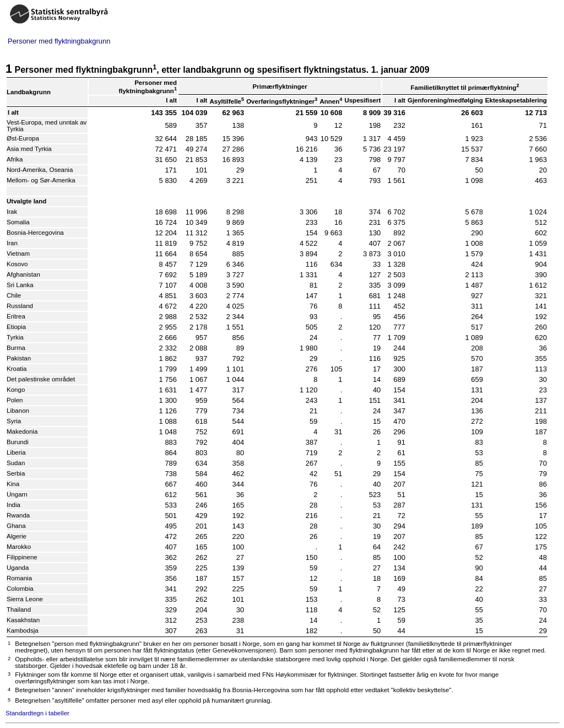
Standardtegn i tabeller (37, 713)
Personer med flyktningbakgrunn (59, 41)
